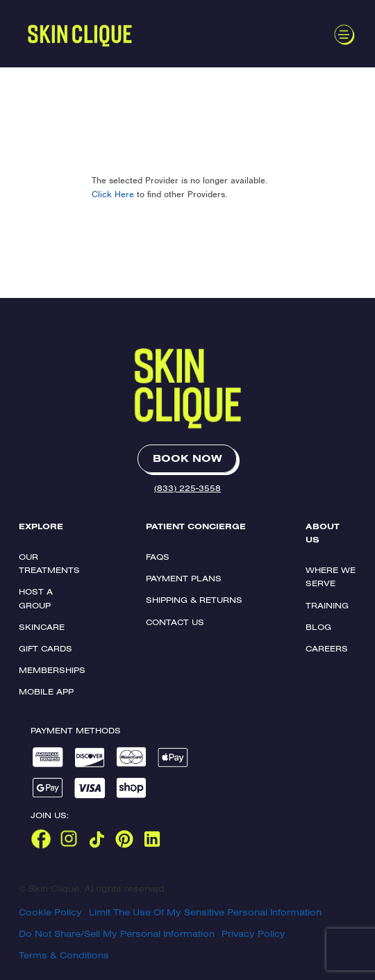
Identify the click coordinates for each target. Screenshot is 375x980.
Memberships (52, 670)
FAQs (158, 557)
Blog (318, 627)
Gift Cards (45, 648)
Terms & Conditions (64, 955)
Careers (327, 648)
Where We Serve (331, 576)
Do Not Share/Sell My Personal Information (117, 933)
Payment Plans (184, 578)
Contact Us (175, 622)
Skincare (42, 627)
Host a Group (36, 598)
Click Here (113, 194)
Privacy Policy (253, 933)
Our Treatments (49, 563)
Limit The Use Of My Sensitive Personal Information (205, 912)
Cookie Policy (50, 912)
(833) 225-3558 (187, 488)
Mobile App (46, 691)
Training (327, 605)
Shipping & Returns (194, 600)
